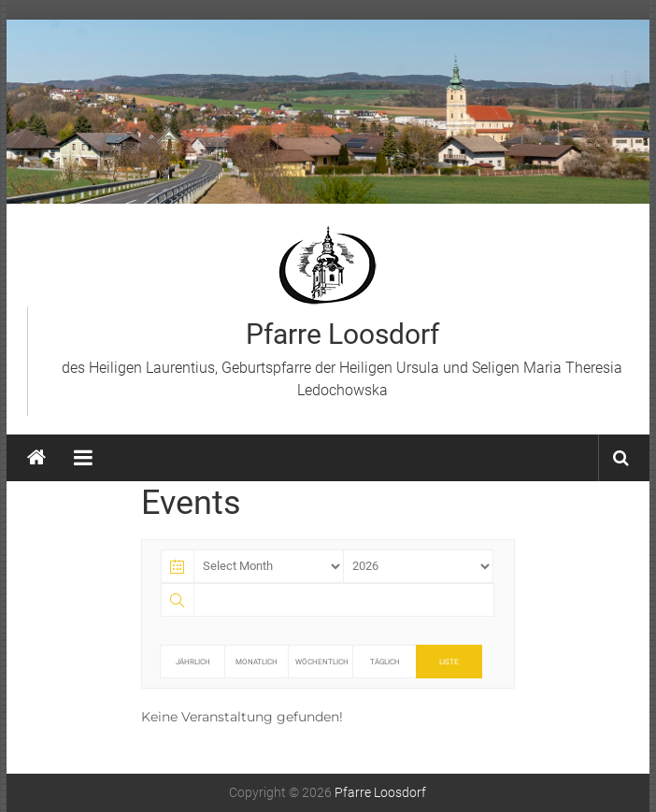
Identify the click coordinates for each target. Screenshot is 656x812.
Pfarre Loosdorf (342, 334)
